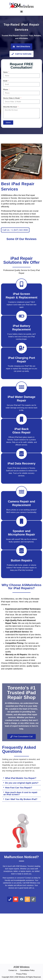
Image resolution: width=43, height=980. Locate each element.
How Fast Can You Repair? (19, 788)
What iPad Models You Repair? (21, 778)
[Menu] (21, 12)
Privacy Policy (21, 974)
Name (6, 72)
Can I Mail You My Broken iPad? (21, 799)
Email (5, 81)
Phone (6, 89)
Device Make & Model (12, 98)
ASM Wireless (22, 967)
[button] (21, 778)
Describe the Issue (10, 107)
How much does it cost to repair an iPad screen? (20, 793)
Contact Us (13, 970)
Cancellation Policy (27, 970)
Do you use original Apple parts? (22, 783)
